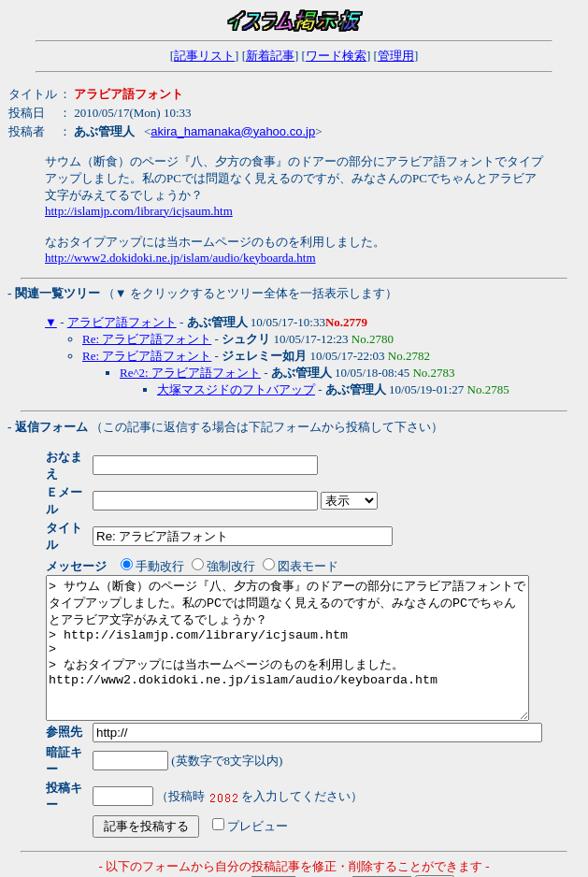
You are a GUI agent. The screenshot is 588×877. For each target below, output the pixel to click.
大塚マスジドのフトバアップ (236, 389)
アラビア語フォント (122, 322)
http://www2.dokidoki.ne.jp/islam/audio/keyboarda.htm (180, 258)
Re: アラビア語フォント (147, 339)
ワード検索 (336, 56)
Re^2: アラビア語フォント (190, 373)
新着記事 (270, 56)
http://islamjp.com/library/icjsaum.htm (139, 211)
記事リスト (204, 56)
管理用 (396, 56)
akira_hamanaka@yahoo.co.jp (233, 131)
